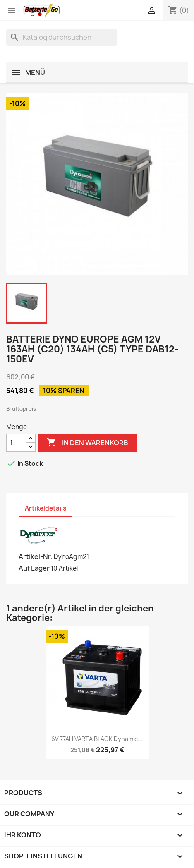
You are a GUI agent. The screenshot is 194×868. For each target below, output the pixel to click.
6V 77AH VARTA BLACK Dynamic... (97, 739)
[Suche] (62, 37)
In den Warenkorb (87, 443)
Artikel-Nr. (36, 556)
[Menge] (16, 443)
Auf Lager (34, 568)
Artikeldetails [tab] (46, 508)
